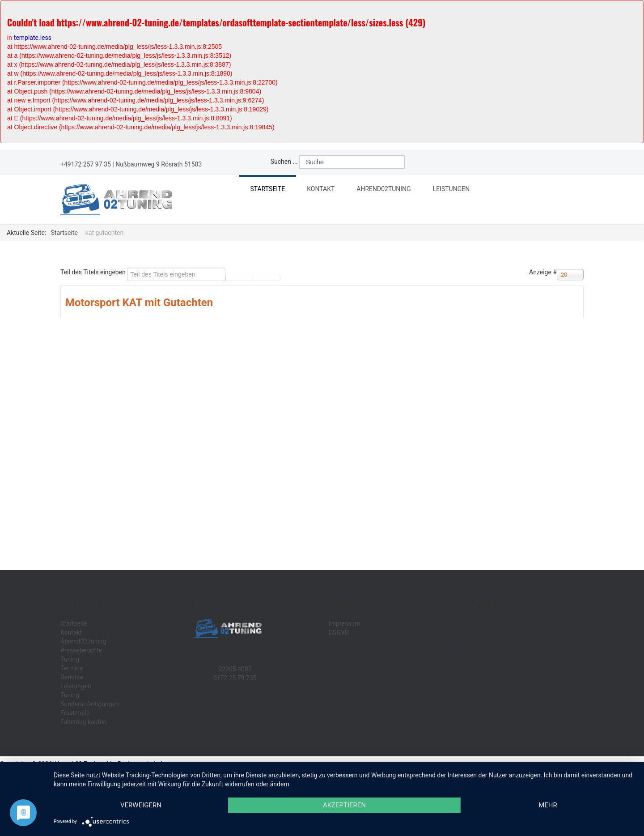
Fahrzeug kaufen (83, 722)
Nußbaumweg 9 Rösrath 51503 (159, 164)
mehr (548, 805)
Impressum (344, 623)
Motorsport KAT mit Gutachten (139, 303)
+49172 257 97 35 (86, 164)
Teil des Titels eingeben (94, 272)
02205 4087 (235, 669)
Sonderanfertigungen (90, 704)
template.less (33, 38)
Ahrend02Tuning (388, 190)
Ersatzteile (75, 713)
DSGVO (339, 632)
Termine (72, 668)
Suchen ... (284, 162)
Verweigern (141, 805)
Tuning (70, 659)
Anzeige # (543, 272)
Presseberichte (81, 650)
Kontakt (322, 189)
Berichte (72, 677)
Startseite (268, 189)
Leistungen (456, 190)
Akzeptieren (344, 805)
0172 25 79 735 (235, 678)
